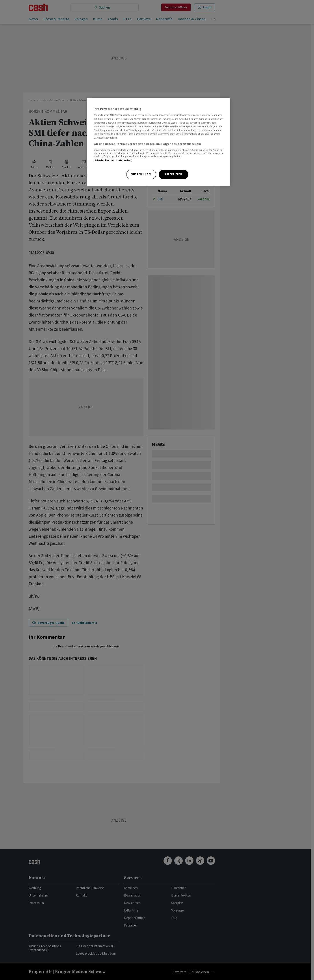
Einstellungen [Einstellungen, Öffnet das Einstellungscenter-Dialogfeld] (141, 174)
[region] (159, 142)
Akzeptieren (173, 174)
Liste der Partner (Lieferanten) (113, 160)
